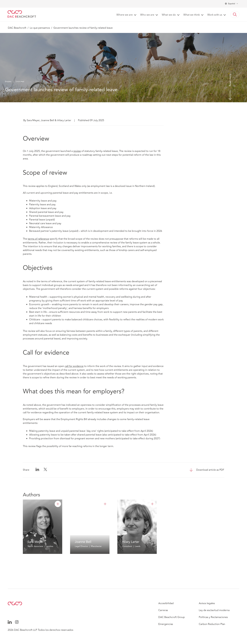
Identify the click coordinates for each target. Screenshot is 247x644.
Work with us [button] (215, 15)
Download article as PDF (210, 470)
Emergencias (166, 624)
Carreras (163, 610)
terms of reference (38, 239)
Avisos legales (207, 603)
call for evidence (74, 366)
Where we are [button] (125, 15)
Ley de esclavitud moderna (214, 610)
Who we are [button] (147, 15)
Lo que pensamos (40, 28)
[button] (235, 14)
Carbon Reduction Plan (212, 624)
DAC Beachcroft (17, 28)
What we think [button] (192, 15)
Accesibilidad (166, 603)
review (77, 151)
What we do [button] (169, 15)
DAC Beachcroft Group (172, 617)
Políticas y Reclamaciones (213, 617)
